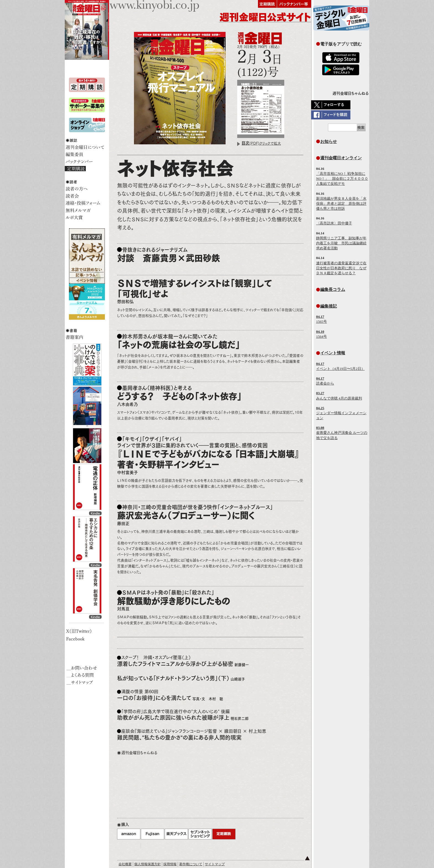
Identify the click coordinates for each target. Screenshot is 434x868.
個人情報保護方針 (148, 864)
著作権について (191, 864)
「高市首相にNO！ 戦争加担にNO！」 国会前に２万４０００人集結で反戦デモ (342, 179)
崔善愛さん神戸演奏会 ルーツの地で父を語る (342, 433)
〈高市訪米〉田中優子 (334, 223)
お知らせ (329, 141)
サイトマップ (215, 864)
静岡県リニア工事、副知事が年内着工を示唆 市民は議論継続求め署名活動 (341, 243)
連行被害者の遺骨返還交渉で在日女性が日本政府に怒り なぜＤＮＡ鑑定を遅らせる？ (341, 268)
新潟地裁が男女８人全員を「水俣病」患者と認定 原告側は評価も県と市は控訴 (341, 203)
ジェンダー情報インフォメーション (341, 413)
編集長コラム (333, 289)
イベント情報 (333, 353)
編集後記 (329, 306)
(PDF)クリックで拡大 (261, 143)
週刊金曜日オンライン (341, 158)
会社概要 (125, 864)
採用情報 (170, 864)
